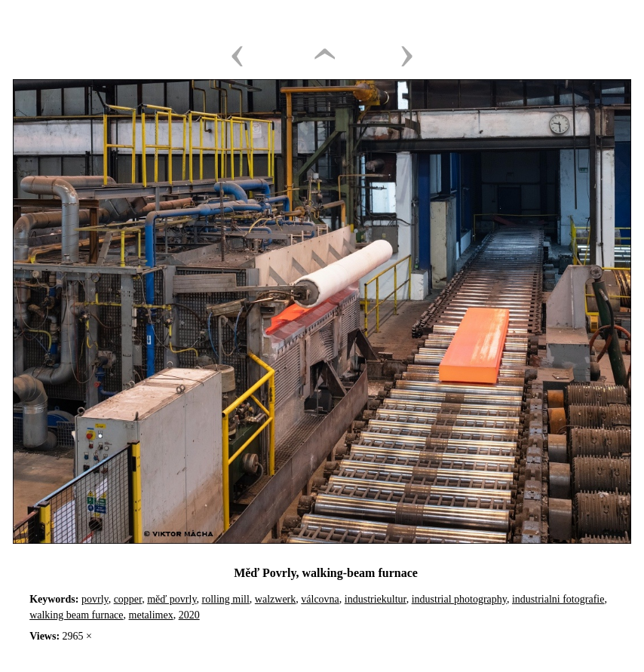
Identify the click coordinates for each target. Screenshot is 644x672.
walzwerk (275, 599)
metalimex (151, 615)
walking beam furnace (76, 615)
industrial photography (459, 599)
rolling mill (225, 599)
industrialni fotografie (558, 599)
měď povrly (172, 599)
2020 (189, 615)
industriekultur (376, 599)
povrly (95, 599)
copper (128, 599)
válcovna (320, 599)
